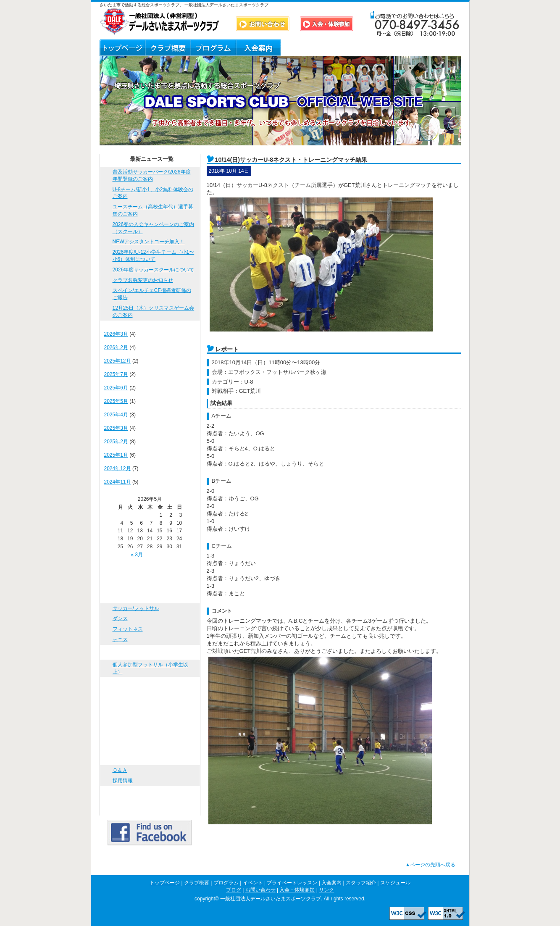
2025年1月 (116, 455)
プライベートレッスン (150, 684)
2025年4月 (116, 415)
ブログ (348, 48)
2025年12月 (118, 361)
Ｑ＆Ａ (393, 48)
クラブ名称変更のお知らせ (143, 280)
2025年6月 (116, 388)
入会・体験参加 (150, 793)
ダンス (120, 618)
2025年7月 (116, 374)
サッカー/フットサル (136, 608)
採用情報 (123, 781)
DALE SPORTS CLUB (160, 22)
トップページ (122, 48)
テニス (120, 639)
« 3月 (137, 555)
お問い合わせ (150, 758)
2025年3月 (116, 428)
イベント (150, 652)
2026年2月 (116, 347)
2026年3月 (116, 334)
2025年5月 (116, 401)
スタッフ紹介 (303, 48)
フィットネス (128, 629)
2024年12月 (118, 468)
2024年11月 (118, 482)
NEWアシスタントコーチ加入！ (149, 242)
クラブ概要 (168, 48)
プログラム (213, 48)
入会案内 (258, 48)
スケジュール (150, 728)
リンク (438, 48)
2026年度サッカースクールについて (154, 270)
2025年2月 (116, 442)
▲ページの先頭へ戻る (431, 865)
